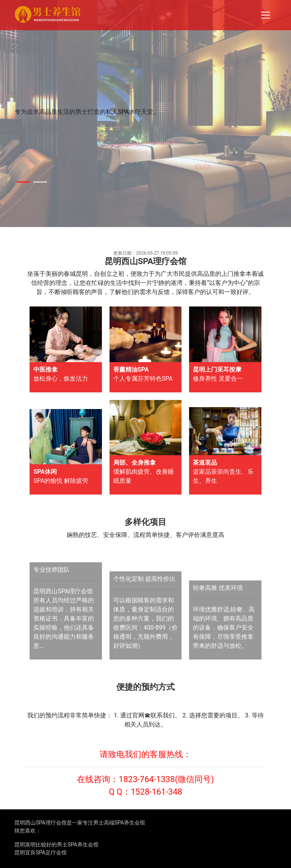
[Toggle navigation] (266, 15)
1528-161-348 (156, 792)
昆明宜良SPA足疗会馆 (40, 852)
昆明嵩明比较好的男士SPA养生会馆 (56, 845)
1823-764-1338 (147, 779)
